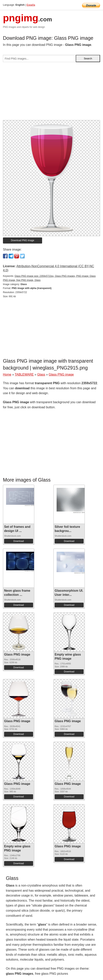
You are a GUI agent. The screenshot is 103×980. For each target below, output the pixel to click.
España (31, 5)
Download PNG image (23, 240)
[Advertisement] (51, 93)
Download (19, 541)
